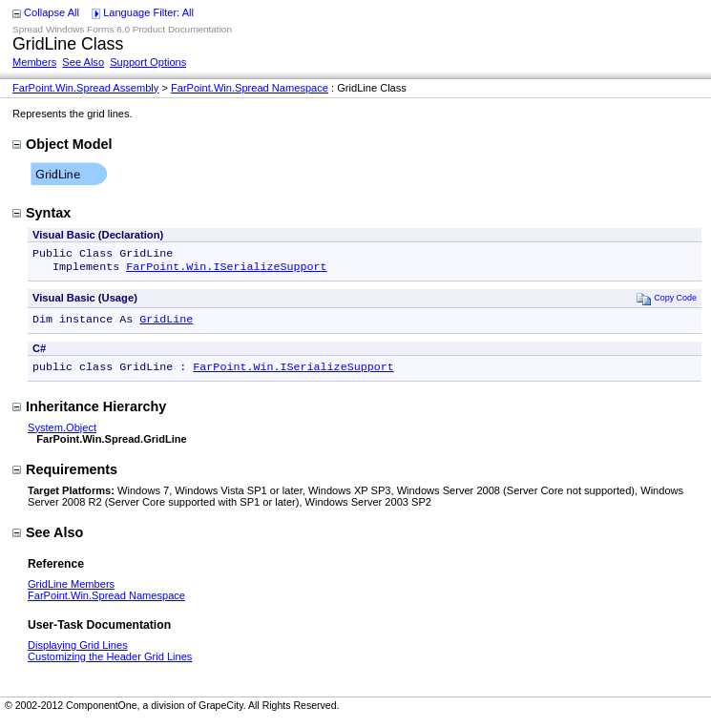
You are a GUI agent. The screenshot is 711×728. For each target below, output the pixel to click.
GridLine (166, 324)
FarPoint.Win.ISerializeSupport (226, 270)
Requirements (65, 477)
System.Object (62, 435)
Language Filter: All (148, 12)
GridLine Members (71, 592)
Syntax (42, 213)
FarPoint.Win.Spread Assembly (85, 88)
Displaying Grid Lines (78, 653)
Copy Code (667, 302)
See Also (83, 62)
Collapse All (52, 12)
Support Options (148, 62)
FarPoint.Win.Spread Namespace (250, 88)
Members (34, 62)
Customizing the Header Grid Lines (110, 664)
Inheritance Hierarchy (89, 414)
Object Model (62, 144)
